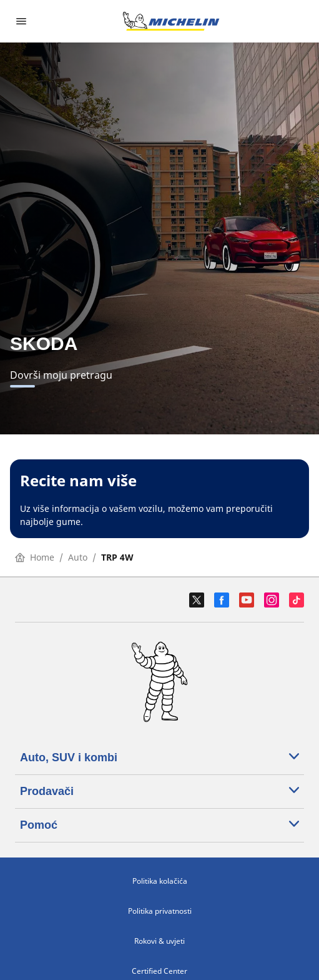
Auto (78, 557)
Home (35, 557)
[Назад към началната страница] (171, 21)
